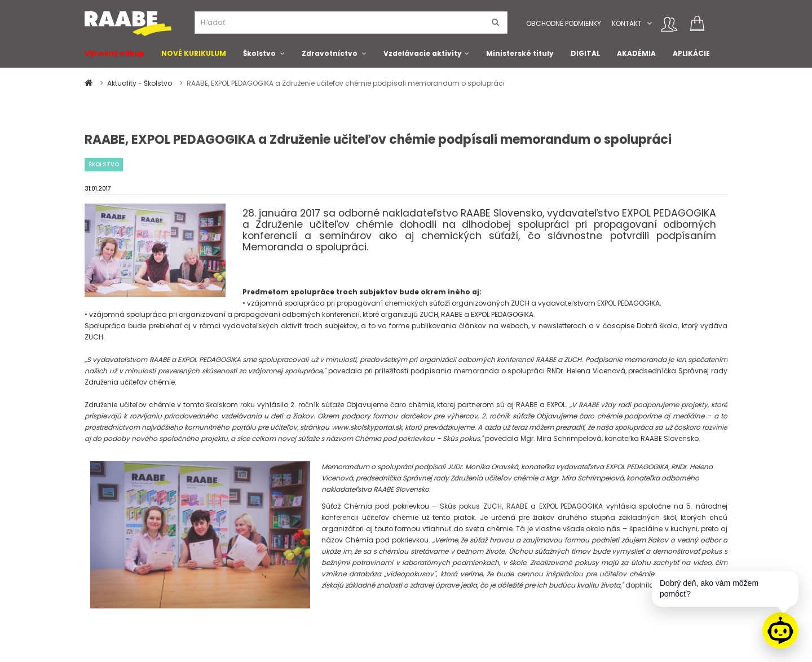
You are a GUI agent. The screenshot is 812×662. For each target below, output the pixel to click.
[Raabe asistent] (780, 630)
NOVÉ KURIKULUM (194, 53)
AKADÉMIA (636, 53)
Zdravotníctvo (330, 53)
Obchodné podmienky (564, 23)
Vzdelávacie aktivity (423, 53)
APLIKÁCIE (691, 53)
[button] (649, 23)
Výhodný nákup (114, 53)
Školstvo (259, 53)
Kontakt (627, 23)
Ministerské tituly (520, 53)
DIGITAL (585, 53)
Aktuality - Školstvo (140, 83)
